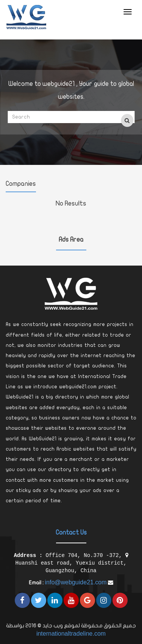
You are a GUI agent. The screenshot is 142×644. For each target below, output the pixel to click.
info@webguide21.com (76, 582)
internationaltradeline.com (71, 634)
